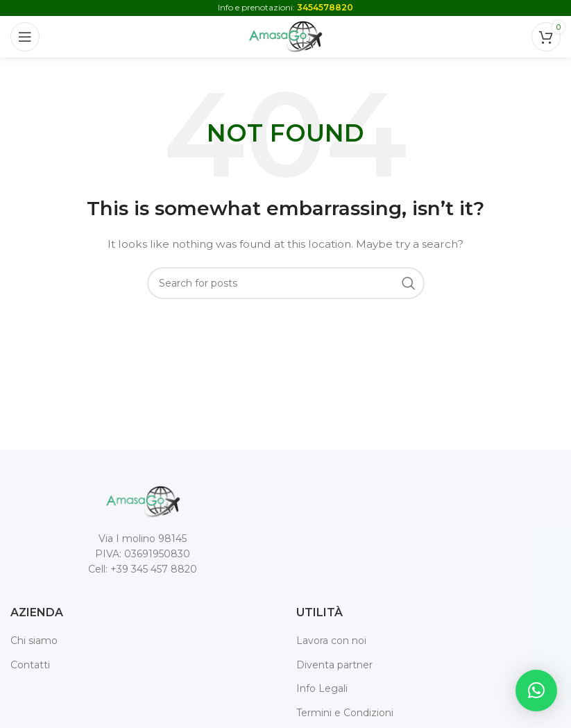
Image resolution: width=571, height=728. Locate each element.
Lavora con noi (331, 641)
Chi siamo (34, 641)
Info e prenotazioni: (285, 7)
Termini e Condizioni (345, 713)
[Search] (286, 283)
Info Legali (322, 688)
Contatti (30, 665)
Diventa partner (334, 665)
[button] (536, 691)
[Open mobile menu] (25, 37)
